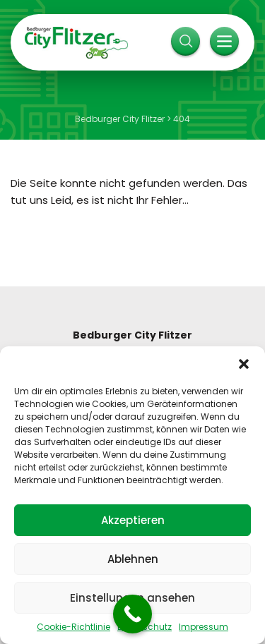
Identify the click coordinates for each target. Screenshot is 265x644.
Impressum (204, 627)
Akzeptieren (133, 520)
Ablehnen (133, 559)
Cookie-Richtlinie (73, 627)
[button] (244, 364)
